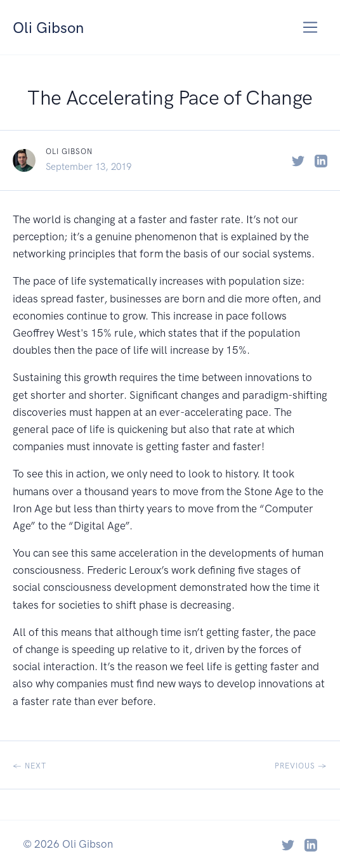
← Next (29, 766)
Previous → (301, 766)
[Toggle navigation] (311, 28)
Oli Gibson (53, 27)
